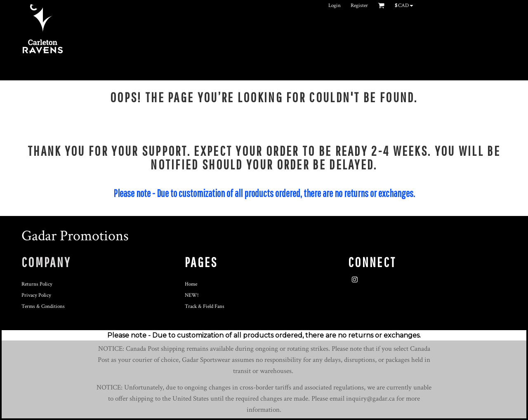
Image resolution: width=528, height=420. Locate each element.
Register (359, 6)
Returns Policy (37, 284)
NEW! (192, 295)
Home (191, 284)
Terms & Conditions (43, 306)
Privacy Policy (36, 295)
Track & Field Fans (205, 306)
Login (335, 6)
